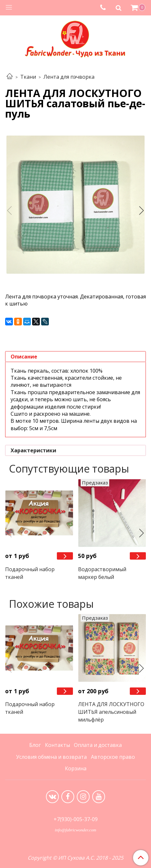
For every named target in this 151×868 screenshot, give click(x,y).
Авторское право (113, 757)
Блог (35, 745)
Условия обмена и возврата (51, 757)
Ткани (28, 77)
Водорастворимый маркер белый (102, 573)
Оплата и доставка (98, 745)
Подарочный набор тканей (30, 573)
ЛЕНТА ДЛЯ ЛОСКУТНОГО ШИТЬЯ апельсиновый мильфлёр (111, 712)
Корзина (76, 768)
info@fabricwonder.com (76, 830)
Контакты (58, 745)
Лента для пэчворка (69, 77)
